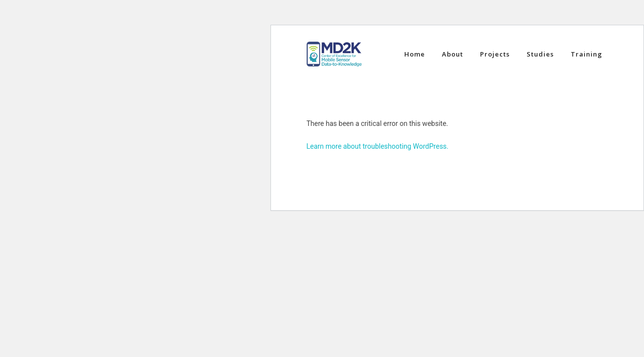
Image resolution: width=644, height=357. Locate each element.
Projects (495, 54)
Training (587, 54)
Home (415, 54)
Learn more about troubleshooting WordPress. (378, 146)
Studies (540, 54)
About (453, 54)
